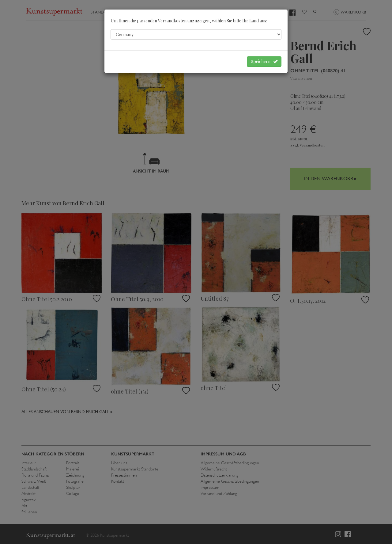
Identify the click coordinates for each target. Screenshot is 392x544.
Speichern (264, 61)
